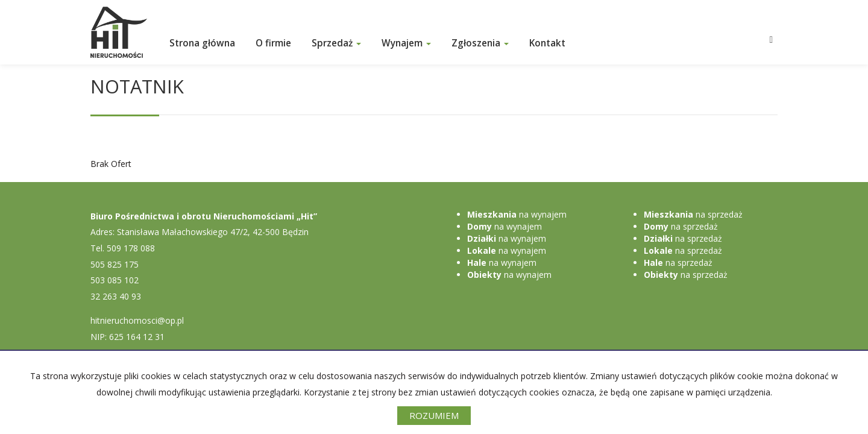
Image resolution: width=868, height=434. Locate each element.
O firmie (273, 43)
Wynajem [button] (406, 43)
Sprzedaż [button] (336, 43)
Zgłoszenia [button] (480, 43)
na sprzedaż (693, 214)
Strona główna (202, 43)
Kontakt (547, 43)
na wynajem (517, 214)
